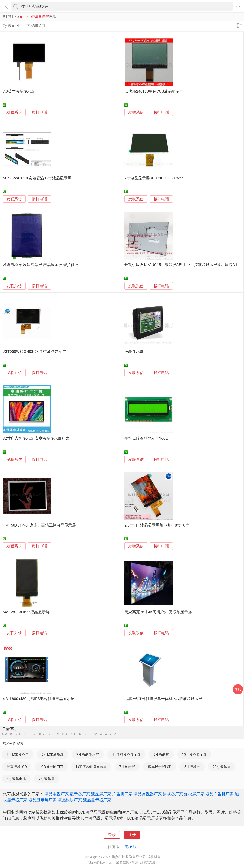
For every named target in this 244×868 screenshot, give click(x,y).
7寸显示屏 (127, 767)
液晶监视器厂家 (148, 794)
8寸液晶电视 (16, 779)
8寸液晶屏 (161, 754)
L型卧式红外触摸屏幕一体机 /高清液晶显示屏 (163, 699)
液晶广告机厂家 (220, 794)
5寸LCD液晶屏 (53, 754)
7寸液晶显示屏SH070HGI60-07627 (154, 178)
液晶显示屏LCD (160, 767)
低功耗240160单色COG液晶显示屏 (154, 91)
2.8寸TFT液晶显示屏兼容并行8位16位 (157, 525)
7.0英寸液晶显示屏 (19, 91)
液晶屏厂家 (101, 794)
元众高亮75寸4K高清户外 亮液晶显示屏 (158, 612)
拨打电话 (39, 112)
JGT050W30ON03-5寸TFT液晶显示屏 (34, 352)
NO (65, 734)
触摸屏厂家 (194, 794)
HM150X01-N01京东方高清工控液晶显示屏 (39, 525)
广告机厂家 (122, 794)
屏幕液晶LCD (17, 767)
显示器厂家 (80, 794)
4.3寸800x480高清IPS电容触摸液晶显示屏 (38, 699)
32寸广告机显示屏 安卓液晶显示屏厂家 (36, 438)
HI (39, 734)
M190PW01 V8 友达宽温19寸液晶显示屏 (37, 178)
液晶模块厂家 (70, 800)
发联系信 (14, 112)
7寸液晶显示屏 (88, 754)
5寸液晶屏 (192, 767)
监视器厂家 (173, 794)
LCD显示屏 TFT (51, 767)
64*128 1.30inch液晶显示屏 (26, 612)
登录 (112, 835)
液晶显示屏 (134, 352)
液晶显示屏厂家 (42, 800)
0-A (5, 734)
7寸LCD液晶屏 (18, 754)
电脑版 (131, 847)
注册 (132, 835)
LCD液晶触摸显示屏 (91, 767)
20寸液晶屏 (221, 767)
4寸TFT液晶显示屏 (126, 754)
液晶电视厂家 (57, 794)
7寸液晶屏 (47, 779)
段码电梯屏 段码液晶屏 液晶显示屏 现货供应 (41, 265)
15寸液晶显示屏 (194, 754)
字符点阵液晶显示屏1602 (146, 438)
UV (95, 734)
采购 (238, 689)
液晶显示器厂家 (97, 800)
